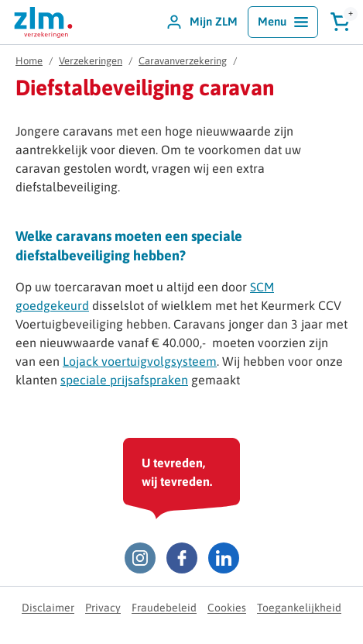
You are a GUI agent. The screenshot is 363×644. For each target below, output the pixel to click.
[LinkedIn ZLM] (224, 558)
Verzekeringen (91, 61)
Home (29, 61)
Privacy (103, 608)
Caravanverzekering (183, 61)
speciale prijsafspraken (124, 380)
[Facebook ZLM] (182, 558)
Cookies (227, 608)
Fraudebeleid (164, 608)
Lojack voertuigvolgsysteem (140, 361)
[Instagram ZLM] (140, 558)
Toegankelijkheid (299, 608)
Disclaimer (48, 608)
